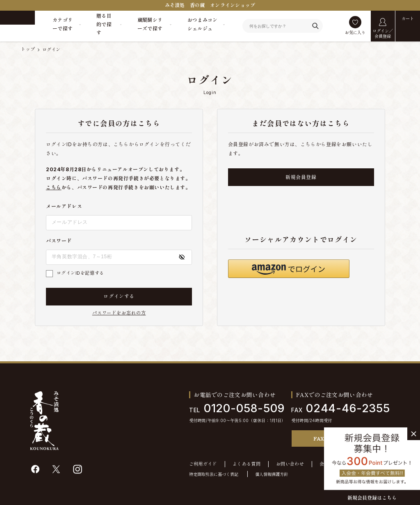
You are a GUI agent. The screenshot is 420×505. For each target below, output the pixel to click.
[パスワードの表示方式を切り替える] (182, 257)
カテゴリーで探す (63, 24)
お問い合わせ (290, 464)
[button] (289, 269)
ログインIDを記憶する (80, 273)
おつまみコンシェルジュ (203, 24)
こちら (54, 187)
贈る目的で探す (104, 24)
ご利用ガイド (203, 464)
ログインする (119, 296)
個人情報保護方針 (272, 474)
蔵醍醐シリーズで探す (150, 24)
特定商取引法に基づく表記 (214, 474)
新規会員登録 (301, 177)
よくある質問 (247, 464)
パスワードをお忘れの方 (119, 313)
